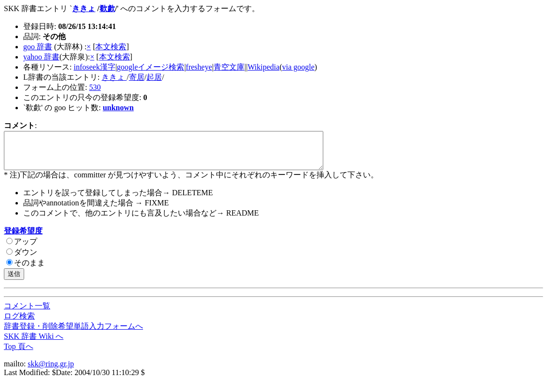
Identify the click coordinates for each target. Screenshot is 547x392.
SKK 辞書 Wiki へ (34, 343)
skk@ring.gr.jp (51, 371)
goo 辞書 (38, 47)
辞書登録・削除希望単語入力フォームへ (73, 333)
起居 (154, 77)
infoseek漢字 (94, 67)
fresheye (199, 67)
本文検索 (111, 47)
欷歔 (107, 8)
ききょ (84, 8)
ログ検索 (19, 323)
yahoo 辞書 (41, 57)
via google (298, 67)
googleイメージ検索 (151, 67)
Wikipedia (263, 67)
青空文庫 (229, 67)
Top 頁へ (19, 354)
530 (95, 87)
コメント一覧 (27, 313)
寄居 (137, 77)
